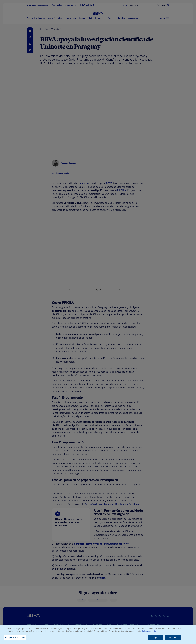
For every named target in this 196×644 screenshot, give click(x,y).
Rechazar (173, 638)
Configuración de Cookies (15, 638)
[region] (98, 634)
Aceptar (156, 638)
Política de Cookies (149, 631)
